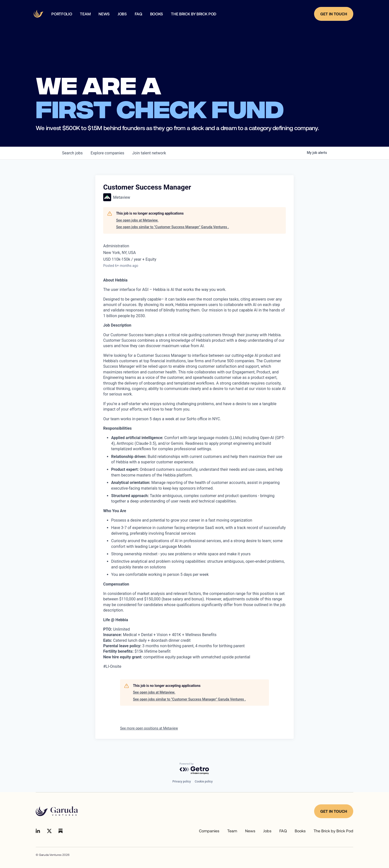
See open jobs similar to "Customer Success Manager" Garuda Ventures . (173, 227)
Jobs (122, 14)
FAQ (283, 831)
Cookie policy (204, 782)
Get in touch (334, 811)
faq (138, 14)
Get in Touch (334, 14)
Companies (209, 831)
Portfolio (62, 14)
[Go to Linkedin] (38, 831)
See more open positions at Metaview (149, 728)
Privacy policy (182, 782)
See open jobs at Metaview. (137, 220)
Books (157, 14)
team (85, 14)
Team (232, 831)
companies (107, 153)
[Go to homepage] (57, 811)
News (250, 831)
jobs (72, 153)
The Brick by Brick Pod (194, 14)
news (104, 14)
